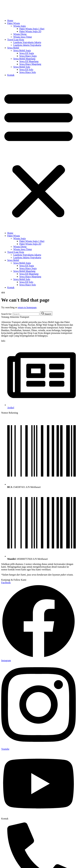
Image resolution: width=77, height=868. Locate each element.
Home (10, 21)
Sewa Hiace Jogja (28, 56)
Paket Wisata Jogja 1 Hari (32, 29)
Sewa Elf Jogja (27, 53)
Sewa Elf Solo (26, 70)
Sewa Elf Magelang (29, 61)
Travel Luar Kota (16, 40)
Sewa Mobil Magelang (24, 59)
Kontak (11, 75)
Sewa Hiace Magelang (30, 64)
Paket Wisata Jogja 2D (30, 31)
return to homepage (27, 307)
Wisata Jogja (20, 26)
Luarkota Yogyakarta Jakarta (27, 42)
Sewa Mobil (13, 48)
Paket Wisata (14, 23)
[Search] (46, 313)
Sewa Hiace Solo (28, 72)
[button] (38, 154)
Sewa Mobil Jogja (22, 50)
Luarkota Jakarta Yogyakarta (27, 45)
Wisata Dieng (20, 34)
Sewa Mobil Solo (22, 67)
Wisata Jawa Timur (23, 37)
